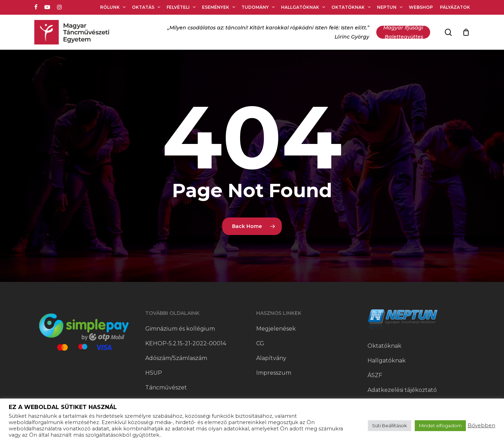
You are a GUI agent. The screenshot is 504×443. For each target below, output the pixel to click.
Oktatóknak (384, 346)
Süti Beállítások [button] (390, 425)
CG (260, 343)
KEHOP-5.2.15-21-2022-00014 (186, 343)
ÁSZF (375, 375)
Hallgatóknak (387, 361)
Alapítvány (271, 358)
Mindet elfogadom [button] (440, 425)
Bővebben (481, 425)
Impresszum (274, 373)
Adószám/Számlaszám (176, 358)
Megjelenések (276, 329)
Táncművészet (166, 387)
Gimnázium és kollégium (180, 329)
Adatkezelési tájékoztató (402, 390)
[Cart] (466, 32)
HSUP (154, 373)
